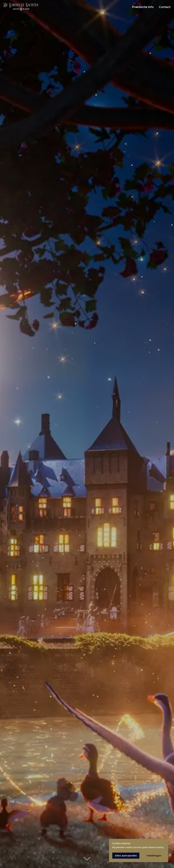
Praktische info (143, 7)
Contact (165, 7)
